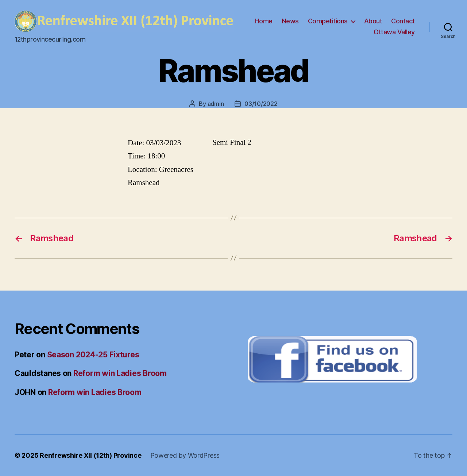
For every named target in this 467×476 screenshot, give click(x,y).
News (290, 21)
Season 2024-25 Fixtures (93, 355)
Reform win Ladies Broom (120, 373)
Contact (403, 21)
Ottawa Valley (394, 32)
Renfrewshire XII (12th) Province (90, 455)
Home (264, 21)
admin (216, 104)
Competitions (328, 21)
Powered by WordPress (185, 455)
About (373, 21)
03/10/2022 (261, 104)
